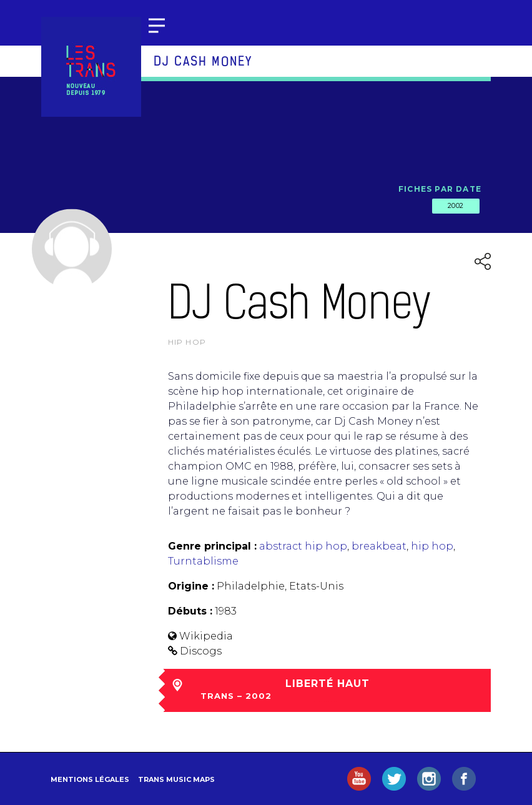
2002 (456, 205)
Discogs (201, 651)
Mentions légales (90, 779)
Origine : (191, 586)
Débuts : (190, 611)
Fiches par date (440, 189)
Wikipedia (206, 636)
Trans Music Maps (176, 779)
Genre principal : (212, 546)
